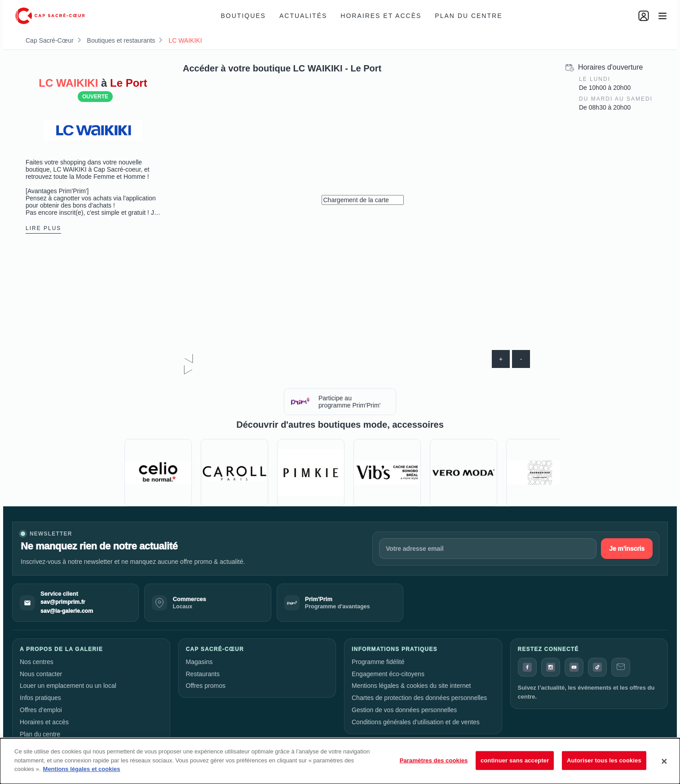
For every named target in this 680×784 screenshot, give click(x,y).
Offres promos (206, 686)
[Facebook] (527, 667)
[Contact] (621, 667)
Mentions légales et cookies (82, 769)
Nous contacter (41, 674)
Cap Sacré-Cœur (50, 40)
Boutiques (243, 16)
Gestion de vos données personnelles (404, 710)
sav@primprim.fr (63, 602)
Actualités (303, 16)
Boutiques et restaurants (121, 40)
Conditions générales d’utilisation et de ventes (416, 722)
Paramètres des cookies (434, 760)
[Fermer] (664, 761)
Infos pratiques (40, 698)
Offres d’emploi (41, 710)
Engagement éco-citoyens (388, 674)
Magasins (199, 662)
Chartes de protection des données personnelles (419, 698)
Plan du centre (468, 16)
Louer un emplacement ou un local (68, 686)
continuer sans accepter (515, 760)
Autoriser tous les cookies (604, 760)
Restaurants (203, 674)
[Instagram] (551, 667)
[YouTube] (574, 667)
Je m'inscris (627, 549)
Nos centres (37, 662)
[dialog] (340, 761)
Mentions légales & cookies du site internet (411, 686)
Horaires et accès (381, 16)
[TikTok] (597, 667)
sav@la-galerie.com (67, 611)
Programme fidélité (378, 662)
